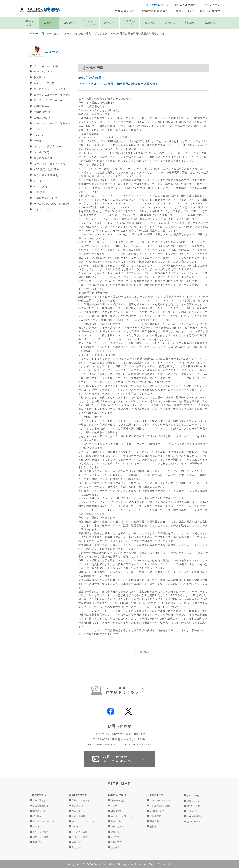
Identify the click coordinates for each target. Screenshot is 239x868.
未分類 (41, 141)
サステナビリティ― (48, 100)
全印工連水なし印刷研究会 (52, 204)
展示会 (42, 152)
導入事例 (76, 811)
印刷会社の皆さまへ (155, 11)
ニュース (49, 23)
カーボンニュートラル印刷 (52, 95)
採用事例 (37, 816)
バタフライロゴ (130, 23)
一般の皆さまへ (125, 11)
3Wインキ (110, 23)
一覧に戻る (144, 652)
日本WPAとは (29, 23)
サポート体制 (78, 816)
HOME (34, 33)
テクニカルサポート (187, 5)
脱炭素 (41, 77)
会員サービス (44, 83)
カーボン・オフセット (89, 23)
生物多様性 (43, 112)
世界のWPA (190, 23)
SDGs (41, 186)
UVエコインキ (157, 811)
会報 (40, 192)
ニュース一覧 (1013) (46, 66)
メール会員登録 (195, 817)
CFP (39, 181)
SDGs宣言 (69, 23)
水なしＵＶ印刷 (46, 175)
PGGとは (37, 827)
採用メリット (39, 811)
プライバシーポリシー (198, 811)
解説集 (153, 827)
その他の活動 (83, 33)
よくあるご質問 (40, 832)
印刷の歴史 (156, 816)
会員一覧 (150, 23)
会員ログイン (184, 11)
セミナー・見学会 (48, 146)
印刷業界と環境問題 (160, 806)
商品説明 (154, 821)
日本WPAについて (157, 5)
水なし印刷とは (40, 806)
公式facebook (194, 822)
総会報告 (210, 23)
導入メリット (78, 806)
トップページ (212, 5)
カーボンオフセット (49, 164)
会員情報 (43, 158)
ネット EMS (44, 210)
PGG (39, 129)
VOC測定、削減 (46, 169)
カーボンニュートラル (50, 89)
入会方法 (170, 23)
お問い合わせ (212, 11)
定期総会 (41, 106)
